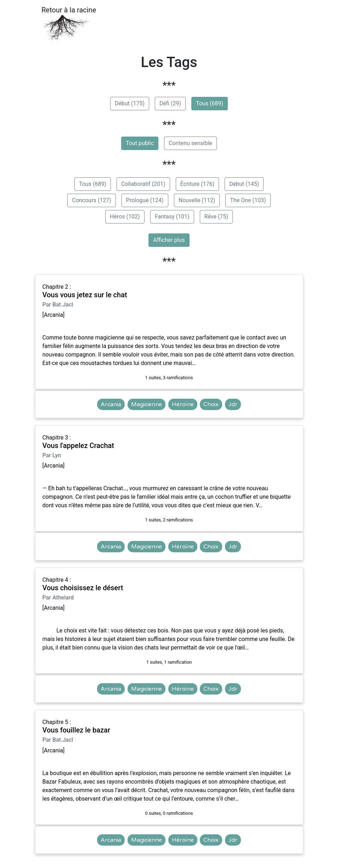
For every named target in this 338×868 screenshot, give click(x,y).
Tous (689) (210, 103)
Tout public (140, 143)
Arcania (111, 404)
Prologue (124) (145, 200)
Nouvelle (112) (197, 200)
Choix (211, 404)
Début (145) (244, 184)
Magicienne (147, 404)
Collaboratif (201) (143, 184)
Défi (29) (170, 103)
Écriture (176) (197, 184)
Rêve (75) (216, 217)
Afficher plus (169, 240)
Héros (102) (125, 217)
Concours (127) (91, 200)
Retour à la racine (69, 23)
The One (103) (248, 200)
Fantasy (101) (172, 217)
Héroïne (183, 404)
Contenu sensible (190, 143)
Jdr (233, 404)
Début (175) (130, 103)
